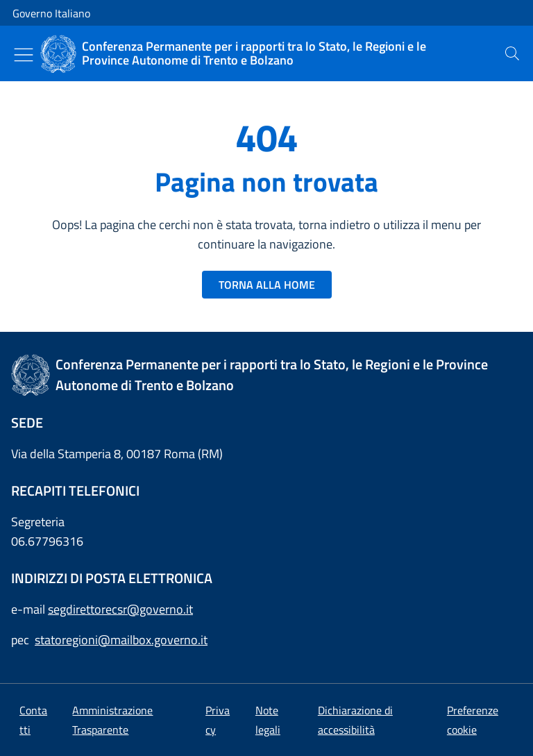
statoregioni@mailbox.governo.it (121, 640)
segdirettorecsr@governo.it (120, 609)
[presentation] (512, 53)
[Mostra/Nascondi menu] (24, 55)
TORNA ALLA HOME (267, 285)
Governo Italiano (51, 13)
